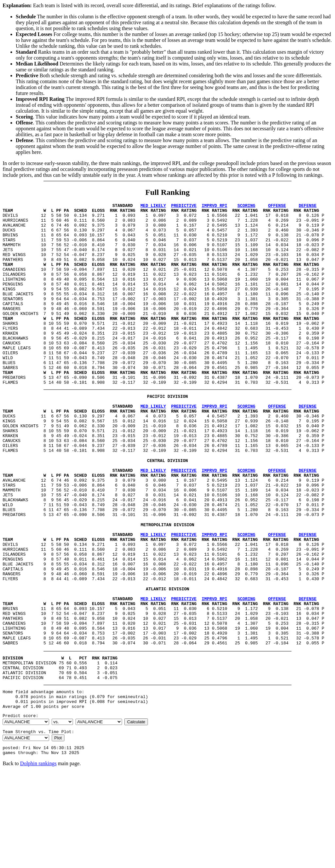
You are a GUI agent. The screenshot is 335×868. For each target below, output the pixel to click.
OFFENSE (277, 206)
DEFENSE (308, 206)
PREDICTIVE (184, 206)
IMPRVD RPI (214, 206)
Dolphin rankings (38, 860)
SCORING (247, 206)
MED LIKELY (153, 206)
